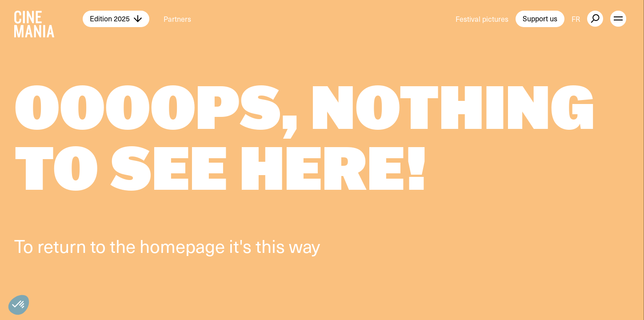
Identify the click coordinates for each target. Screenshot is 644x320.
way (304, 246)
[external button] (595, 19)
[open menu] (618, 19)
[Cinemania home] (48, 19)
